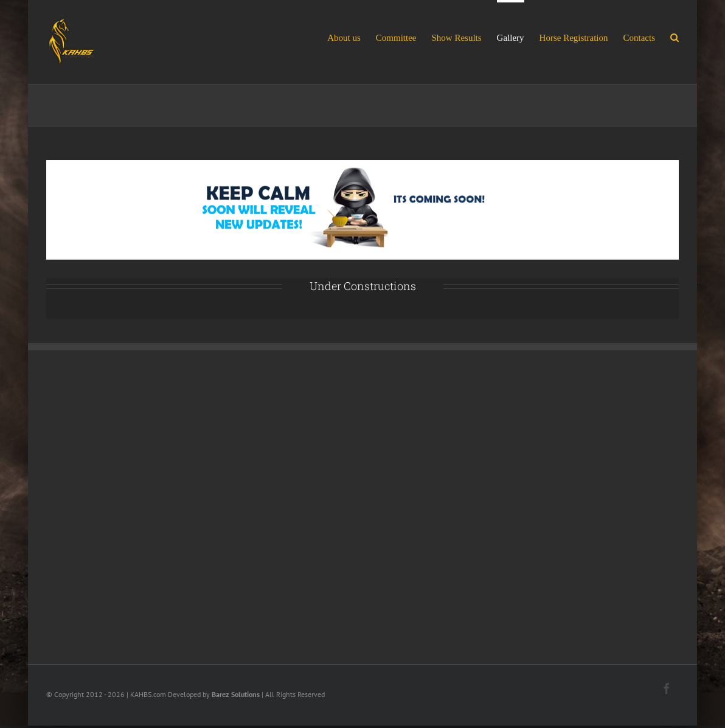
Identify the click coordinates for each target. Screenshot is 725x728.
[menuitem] (352, 36)
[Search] (675, 36)
